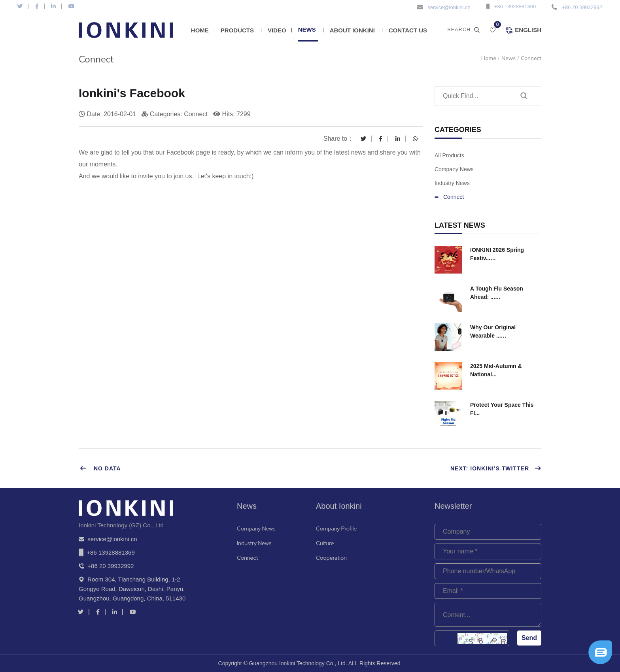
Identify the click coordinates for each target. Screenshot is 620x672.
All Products (449, 155)
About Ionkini (352, 30)
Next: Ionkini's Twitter (496, 468)
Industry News (452, 183)
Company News (454, 169)
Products (237, 30)
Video (277, 30)
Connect (531, 58)
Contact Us (408, 30)
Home (200, 30)
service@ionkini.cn (449, 7)
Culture (325, 543)
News (307, 29)
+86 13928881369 (515, 7)
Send (529, 638)
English (523, 30)
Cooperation (331, 558)
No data (100, 468)
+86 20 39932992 (582, 7)
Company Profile (336, 529)
